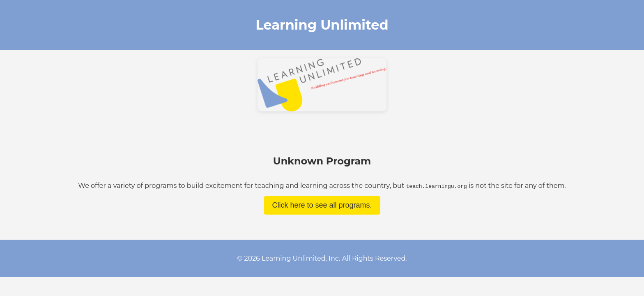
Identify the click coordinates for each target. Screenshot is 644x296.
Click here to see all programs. (322, 205)
